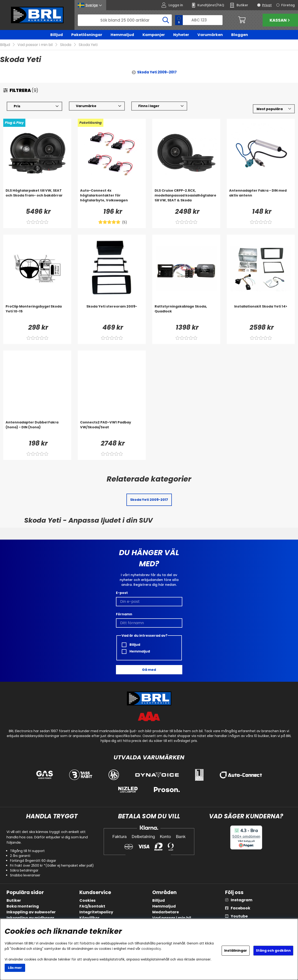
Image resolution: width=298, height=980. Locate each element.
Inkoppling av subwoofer (31, 912)
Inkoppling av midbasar (30, 918)
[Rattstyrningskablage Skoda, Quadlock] (186, 314)
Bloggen (240, 35)
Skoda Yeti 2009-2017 (157, 72)
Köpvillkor (89, 918)
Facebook (240, 908)
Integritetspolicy (96, 912)
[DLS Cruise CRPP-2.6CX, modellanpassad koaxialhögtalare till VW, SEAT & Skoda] (186, 198)
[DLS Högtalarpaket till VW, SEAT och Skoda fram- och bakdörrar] (37, 198)
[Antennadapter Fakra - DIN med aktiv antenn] (261, 198)
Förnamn (124, 614)
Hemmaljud (122, 35)
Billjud (57, 35)
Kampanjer (154, 35)
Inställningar (236, 951)
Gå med (149, 670)
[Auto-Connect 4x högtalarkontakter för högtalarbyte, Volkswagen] (112, 198)
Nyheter (181, 35)
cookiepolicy (151, 949)
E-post (122, 593)
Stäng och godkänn (273, 951)
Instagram (242, 900)
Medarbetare (166, 912)
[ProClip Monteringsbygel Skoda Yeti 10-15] (37, 314)
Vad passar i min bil (35, 45)
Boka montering (23, 906)
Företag (288, 5)
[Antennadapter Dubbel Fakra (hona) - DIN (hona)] (37, 429)
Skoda (66, 45)
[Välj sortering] (274, 109)
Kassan (280, 20)
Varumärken (210, 35)
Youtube (239, 916)
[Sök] (125, 20)
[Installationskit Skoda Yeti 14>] (261, 314)
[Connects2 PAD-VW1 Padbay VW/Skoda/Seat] (112, 429)
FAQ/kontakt (92, 906)
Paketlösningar (87, 35)
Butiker (14, 900)
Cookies (87, 900)
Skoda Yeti (88, 45)
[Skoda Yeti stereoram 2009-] (112, 314)
